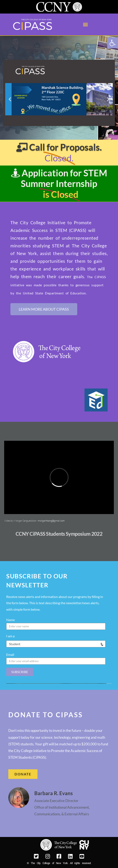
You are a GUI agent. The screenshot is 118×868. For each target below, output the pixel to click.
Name (11, 620)
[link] (113, 43)
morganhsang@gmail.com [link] (51, 521)
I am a (10, 636)
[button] (86, 25)
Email (10, 654)
